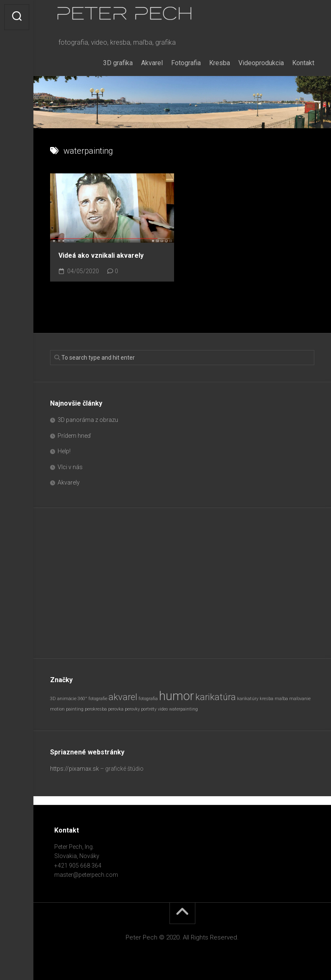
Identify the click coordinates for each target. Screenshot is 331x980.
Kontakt (303, 63)
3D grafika (118, 63)
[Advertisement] (182, 583)
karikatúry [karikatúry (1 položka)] (248, 699)
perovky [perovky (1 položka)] (132, 709)
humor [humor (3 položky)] (177, 696)
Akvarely (69, 482)
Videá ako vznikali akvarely (101, 255)
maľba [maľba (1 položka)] (281, 699)
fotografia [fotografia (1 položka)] (148, 699)
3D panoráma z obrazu (88, 420)
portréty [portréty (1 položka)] (149, 709)
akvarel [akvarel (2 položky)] (123, 697)
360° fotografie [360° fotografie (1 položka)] (92, 699)
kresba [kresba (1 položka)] (267, 699)
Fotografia (186, 63)
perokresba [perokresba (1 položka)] (96, 709)
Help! (64, 451)
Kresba (220, 63)
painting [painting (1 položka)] (75, 709)
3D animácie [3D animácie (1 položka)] (63, 699)
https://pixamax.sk (75, 769)
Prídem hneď (74, 436)
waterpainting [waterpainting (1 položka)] (183, 709)
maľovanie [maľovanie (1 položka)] (300, 699)
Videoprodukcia (261, 63)
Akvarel (152, 63)
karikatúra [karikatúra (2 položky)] (216, 697)
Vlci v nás (70, 467)
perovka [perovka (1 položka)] (116, 709)
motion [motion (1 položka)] (57, 709)
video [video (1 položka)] (163, 709)
